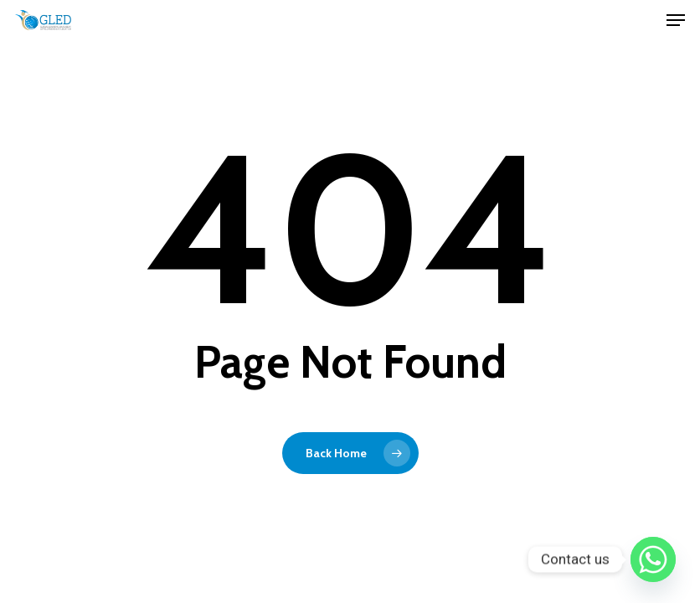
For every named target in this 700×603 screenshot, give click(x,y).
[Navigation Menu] (676, 20)
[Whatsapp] (653, 559)
